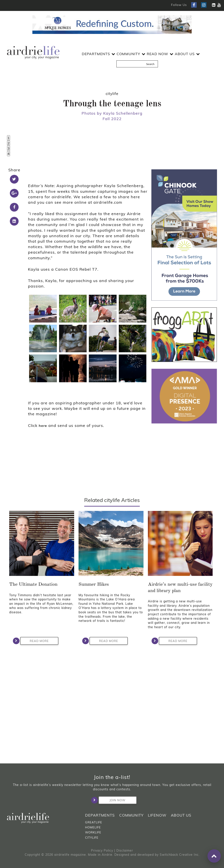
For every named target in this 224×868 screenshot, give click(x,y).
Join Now (112, 800)
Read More (34, 749)
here (43, 533)
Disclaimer (125, 850)
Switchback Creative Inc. (180, 855)
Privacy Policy (102, 850)
